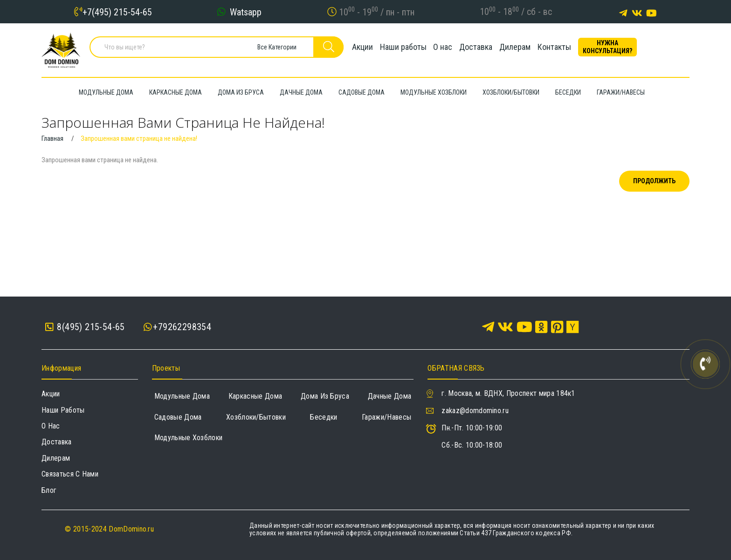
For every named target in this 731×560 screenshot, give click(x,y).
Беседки (324, 417)
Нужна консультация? (648, 49)
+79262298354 (182, 327)
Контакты (586, 49)
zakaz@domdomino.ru (475, 411)
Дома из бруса (325, 396)
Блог (49, 490)
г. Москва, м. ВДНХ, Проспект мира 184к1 (508, 393)
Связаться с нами (70, 474)
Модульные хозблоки (189, 438)
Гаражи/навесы (386, 417)
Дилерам (537, 49)
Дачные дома (390, 396)
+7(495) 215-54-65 (117, 12)
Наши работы (399, 49)
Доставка (489, 49)
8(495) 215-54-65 (85, 327)
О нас (447, 49)
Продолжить (654, 181)
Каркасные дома (255, 396)
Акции (349, 49)
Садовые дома (178, 417)
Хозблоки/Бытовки (256, 417)
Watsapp (246, 12)
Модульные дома (182, 396)
